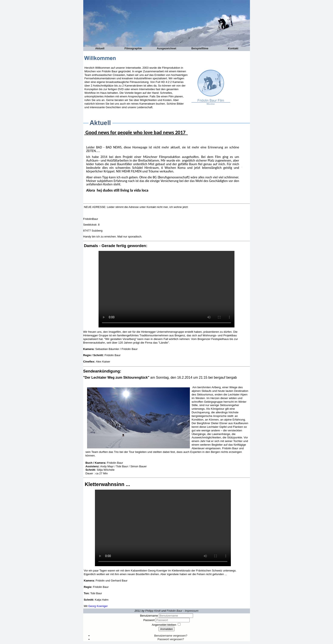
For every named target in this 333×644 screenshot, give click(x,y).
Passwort (149, 620)
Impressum (192, 611)
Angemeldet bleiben (164, 625)
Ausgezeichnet (166, 48)
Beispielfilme (200, 48)
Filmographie (133, 48)
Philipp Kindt (153, 611)
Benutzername (149, 616)
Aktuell (100, 48)
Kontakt (233, 48)
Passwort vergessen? (171, 639)
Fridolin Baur (175, 611)
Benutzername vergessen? (171, 636)
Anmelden (166, 629)
